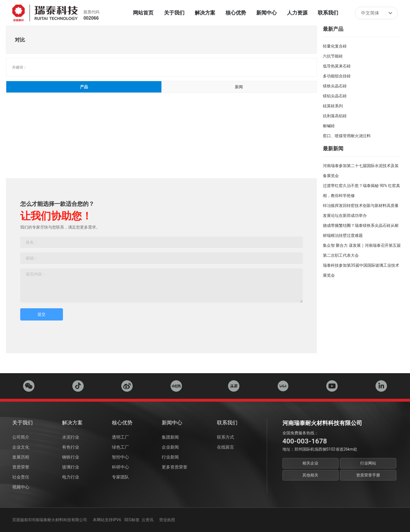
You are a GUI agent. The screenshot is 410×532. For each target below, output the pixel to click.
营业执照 (167, 520)
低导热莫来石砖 (337, 66)
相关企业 (310, 463)
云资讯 (147, 520)
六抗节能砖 (333, 56)
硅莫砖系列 (333, 106)
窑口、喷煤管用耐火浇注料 (347, 136)
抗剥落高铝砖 (335, 116)
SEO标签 (132, 520)
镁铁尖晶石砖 (335, 86)
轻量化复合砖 (335, 46)
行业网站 (368, 463)
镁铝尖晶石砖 (335, 96)
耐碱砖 (329, 126)
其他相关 (310, 475)
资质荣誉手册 (368, 475)
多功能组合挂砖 (337, 76)
